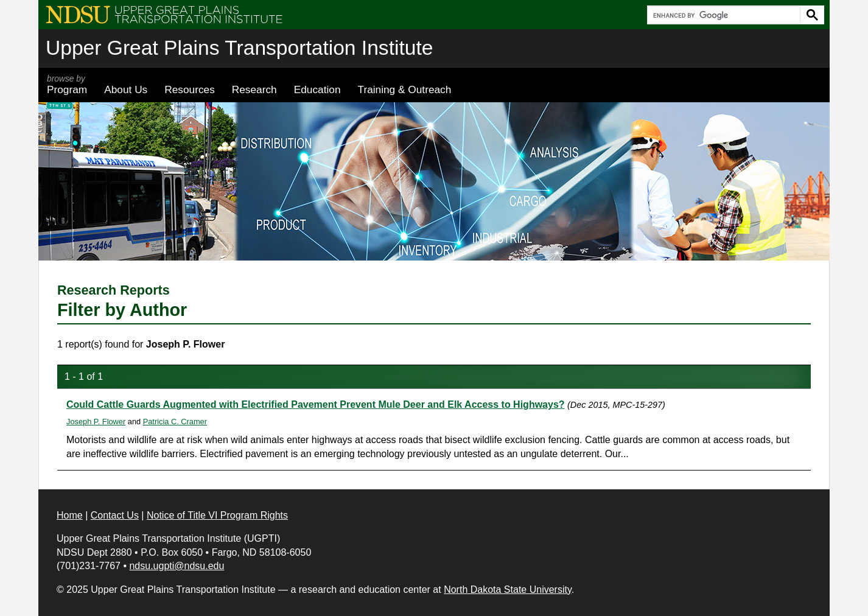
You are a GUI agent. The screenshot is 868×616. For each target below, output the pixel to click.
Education (317, 89)
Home (70, 515)
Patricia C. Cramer (175, 422)
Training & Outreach (404, 89)
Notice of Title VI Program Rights (217, 515)
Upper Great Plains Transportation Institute (239, 48)
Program (67, 85)
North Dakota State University (508, 590)
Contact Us (115, 515)
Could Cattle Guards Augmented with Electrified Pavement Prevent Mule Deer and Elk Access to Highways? (316, 404)
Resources (190, 89)
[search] (723, 15)
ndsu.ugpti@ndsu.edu (177, 566)
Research (254, 89)
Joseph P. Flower (96, 422)
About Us (126, 89)
